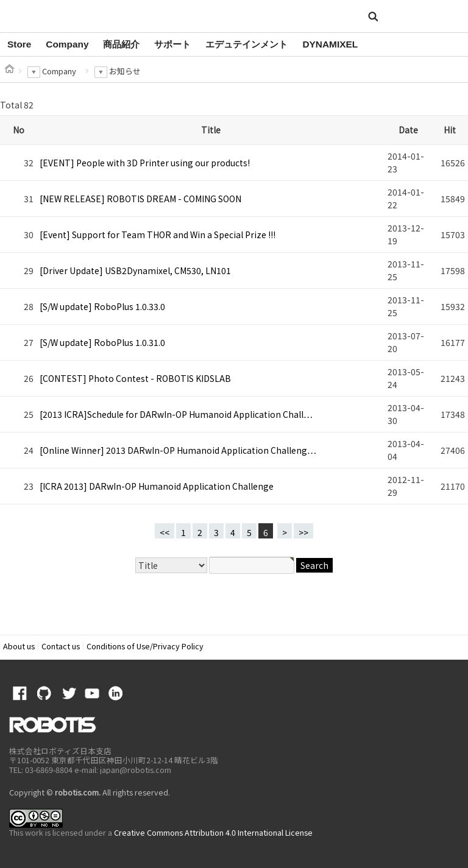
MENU (440, 17)
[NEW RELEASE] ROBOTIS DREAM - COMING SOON (140, 199)
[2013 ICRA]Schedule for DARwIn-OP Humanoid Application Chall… (176, 414)
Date (408, 130)
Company (67, 44)
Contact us (61, 646)
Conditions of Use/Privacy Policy (145, 646)
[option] (19, 44)
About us (19, 646)
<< (165, 532)
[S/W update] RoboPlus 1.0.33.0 (102, 306)
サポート (172, 44)
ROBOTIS (60, 15)
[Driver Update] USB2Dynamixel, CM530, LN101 (135, 270)
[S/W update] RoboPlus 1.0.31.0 (102, 342)
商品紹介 (121, 44)
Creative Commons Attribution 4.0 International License (213, 832)
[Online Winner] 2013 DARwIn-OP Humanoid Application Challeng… (178, 450)
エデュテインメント (246, 44)
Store (19, 44)
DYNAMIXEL (330, 44)
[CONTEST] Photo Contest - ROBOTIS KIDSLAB (135, 378)
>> (303, 532)
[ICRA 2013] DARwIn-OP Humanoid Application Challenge (157, 486)
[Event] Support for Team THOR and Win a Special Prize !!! (158, 235)
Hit (450, 130)
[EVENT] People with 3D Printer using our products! (145, 163)
